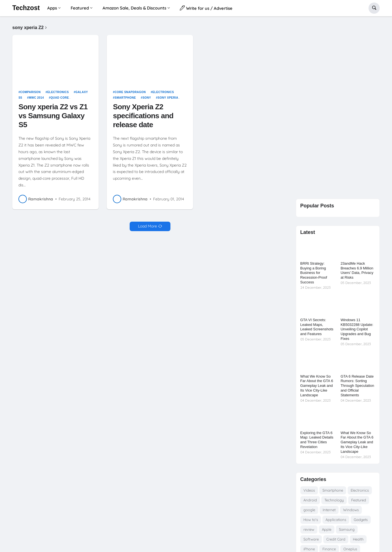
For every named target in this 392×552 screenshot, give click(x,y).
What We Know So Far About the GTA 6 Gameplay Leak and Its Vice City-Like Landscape (317, 386)
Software (311, 539)
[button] (374, 8)
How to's (311, 520)
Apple (327, 529)
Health (358, 539)
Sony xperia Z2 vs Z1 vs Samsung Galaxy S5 (53, 116)
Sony (147, 98)
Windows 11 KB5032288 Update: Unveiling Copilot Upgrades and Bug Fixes (357, 329)
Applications (336, 520)
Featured (359, 500)
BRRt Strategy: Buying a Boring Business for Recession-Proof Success (314, 273)
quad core (60, 98)
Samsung (347, 529)
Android (310, 500)
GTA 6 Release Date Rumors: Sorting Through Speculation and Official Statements (357, 386)
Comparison (30, 92)
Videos (309, 490)
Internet (329, 510)
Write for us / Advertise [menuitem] (206, 8)
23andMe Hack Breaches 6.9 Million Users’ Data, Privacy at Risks (357, 271)
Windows (351, 510)
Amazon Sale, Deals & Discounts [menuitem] (134, 8)
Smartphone (125, 98)
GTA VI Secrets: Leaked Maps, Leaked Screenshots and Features (317, 327)
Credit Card (336, 539)
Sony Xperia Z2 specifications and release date (143, 116)
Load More (148, 226)
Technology (334, 500)
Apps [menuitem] (52, 8)
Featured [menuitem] (80, 8)
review (309, 529)
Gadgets (361, 520)
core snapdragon (130, 92)
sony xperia (168, 98)
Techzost (26, 8)
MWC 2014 (36, 98)
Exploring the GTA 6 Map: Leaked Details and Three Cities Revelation (317, 440)
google (309, 510)
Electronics (58, 92)
